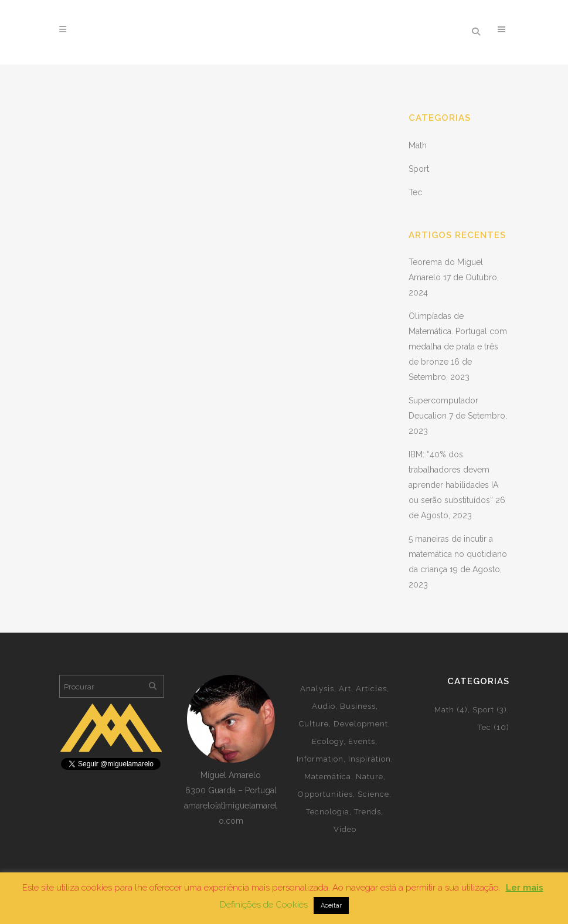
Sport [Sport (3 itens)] (490, 710)
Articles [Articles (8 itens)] (371, 689)
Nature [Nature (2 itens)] (370, 777)
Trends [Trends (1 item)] (368, 812)
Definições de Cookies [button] (264, 905)
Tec (415, 192)
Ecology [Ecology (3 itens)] (328, 741)
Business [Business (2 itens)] (358, 706)
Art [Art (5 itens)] (345, 689)
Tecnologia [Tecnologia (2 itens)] (328, 812)
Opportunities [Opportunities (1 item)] (325, 794)
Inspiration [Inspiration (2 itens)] (370, 759)
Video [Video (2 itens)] (345, 829)
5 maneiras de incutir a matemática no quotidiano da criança (458, 554)
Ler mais (525, 888)
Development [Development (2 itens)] (361, 724)
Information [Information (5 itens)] (320, 759)
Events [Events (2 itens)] (362, 741)
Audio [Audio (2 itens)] (324, 706)
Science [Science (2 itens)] (373, 794)
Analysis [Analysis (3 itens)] (317, 689)
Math (418, 145)
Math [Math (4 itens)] (451, 710)
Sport (419, 169)
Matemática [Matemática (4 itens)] (328, 777)
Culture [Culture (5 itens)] (314, 724)
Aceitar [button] (331, 906)
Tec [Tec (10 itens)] (494, 727)
